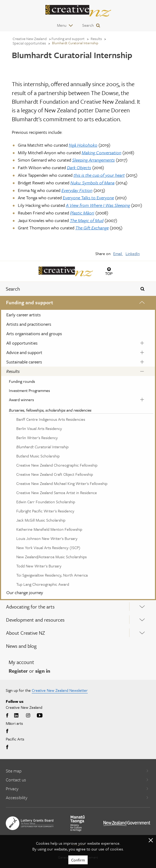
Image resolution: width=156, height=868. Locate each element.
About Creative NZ (25, 633)
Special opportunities (29, 43)
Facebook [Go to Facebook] (8, 716)
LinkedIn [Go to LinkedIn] (16, 716)
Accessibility (77, 797)
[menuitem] (78, 448)
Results (13, 371)
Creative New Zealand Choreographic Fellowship (57, 465)
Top (109, 273)
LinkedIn (133, 253)
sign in (43, 671)
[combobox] (65, 289)
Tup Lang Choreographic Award (43, 584)
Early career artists (24, 315)
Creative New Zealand (30, 39)
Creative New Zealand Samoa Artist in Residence (57, 493)
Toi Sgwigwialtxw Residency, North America (52, 575)
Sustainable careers (24, 362)
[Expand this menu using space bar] (142, 303)
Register (18, 671)
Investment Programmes (29, 390)
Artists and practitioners (29, 324)
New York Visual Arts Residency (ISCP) (48, 548)
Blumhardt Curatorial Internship (42, 447)
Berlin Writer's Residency (37, 438)
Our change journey (25, 592)
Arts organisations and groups (34, 333)
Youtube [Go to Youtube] (40, 716)
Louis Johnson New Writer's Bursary (47, 538)
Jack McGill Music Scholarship (41, 520)
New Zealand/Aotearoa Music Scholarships (51, 557)
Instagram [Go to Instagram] (28, 716)
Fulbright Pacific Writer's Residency (45, 511)
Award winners (21, 400)
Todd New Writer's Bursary (39, 566)
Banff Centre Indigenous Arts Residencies (51, 419)
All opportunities (22, 343)
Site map (77, 771)
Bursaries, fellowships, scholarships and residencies (50, 410)
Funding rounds (22, 381)
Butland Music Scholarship (38, 456)
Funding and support (30, 302)
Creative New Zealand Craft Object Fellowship (55, 474)
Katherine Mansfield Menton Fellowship (49, 529)
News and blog (21, 646)
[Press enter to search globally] (143, 289)
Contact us (77, 780)
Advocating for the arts (30, 607)
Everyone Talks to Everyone (88, 198)
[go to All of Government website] (127, 823)
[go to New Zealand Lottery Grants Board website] (30, 823)
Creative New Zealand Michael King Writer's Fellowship (62, 483)
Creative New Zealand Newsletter (60, 690)
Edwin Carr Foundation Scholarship (46, 502)
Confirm (78, 860)
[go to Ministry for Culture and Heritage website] (78, 823)
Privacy (77, 789)
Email (118, 253)
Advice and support (24, 352)
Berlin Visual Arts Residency (39, 428)
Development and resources (35, 620)
